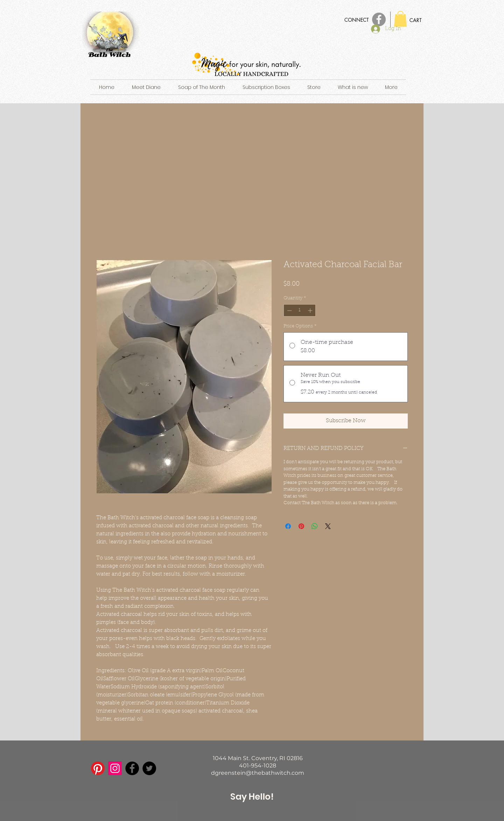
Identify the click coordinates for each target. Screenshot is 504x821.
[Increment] (311, 311)
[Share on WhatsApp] (315, 526)
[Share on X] (328, 526)
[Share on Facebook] (288, 526)
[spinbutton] (300, 311)
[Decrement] (289, 311)
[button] (400, 19)
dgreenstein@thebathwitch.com (258, 773)
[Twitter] (149, 768)
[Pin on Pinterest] (301, 526)
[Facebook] (132, 768)
